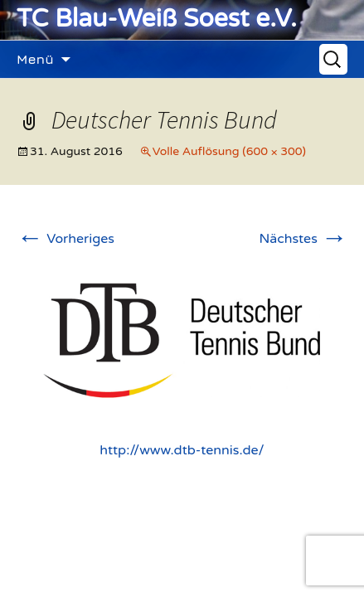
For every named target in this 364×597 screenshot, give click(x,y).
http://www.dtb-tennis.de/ (182, 450)
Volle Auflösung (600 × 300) (229, 151)
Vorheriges (66, 239)
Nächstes (303, 239)
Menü (35, 59)
